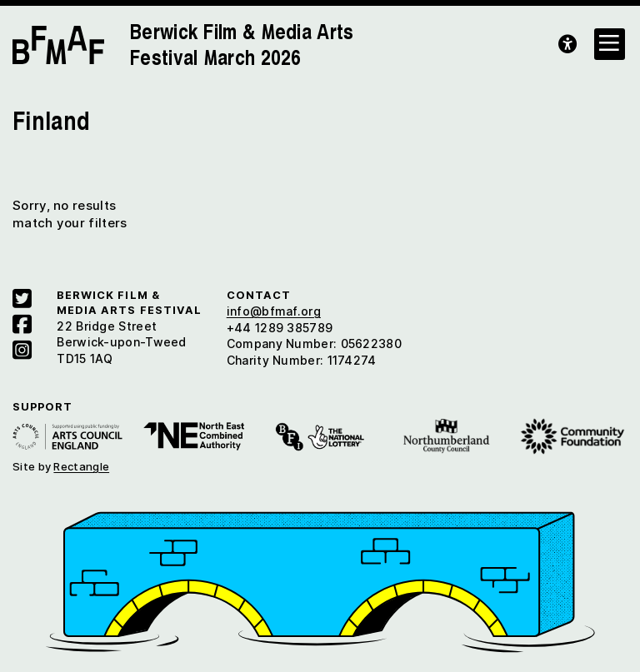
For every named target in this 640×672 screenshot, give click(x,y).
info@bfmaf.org (274, 311)
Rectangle (81, 466)
